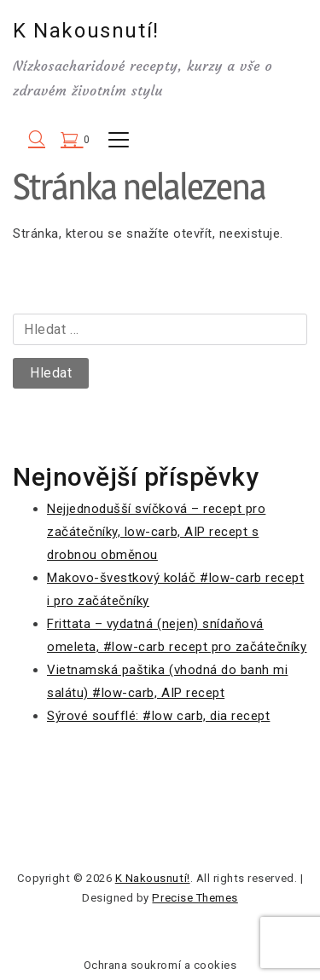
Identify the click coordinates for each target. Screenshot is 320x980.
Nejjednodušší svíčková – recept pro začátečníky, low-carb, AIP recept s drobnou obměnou (156, 532)
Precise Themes (195, 898)
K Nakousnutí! (86, 31)
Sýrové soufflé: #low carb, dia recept (158, 716)
